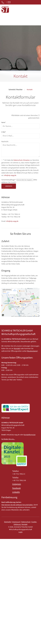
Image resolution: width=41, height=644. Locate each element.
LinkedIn (16, 492)
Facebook (16, 488)
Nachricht (5, 142)
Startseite (8, 522)
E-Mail (4, 132)
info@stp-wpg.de (10, 175)
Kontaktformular (30, 435)
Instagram (17, 484)
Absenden (9, 186)
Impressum (16, 522)
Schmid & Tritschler (16, 90)
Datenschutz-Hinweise (22, 160)
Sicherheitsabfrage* (9, 180)
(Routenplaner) (32, 351)
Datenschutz (26, 522)
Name (4, 122)
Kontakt (17, 349)
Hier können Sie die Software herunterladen (17, 505)
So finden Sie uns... (8, 439)
